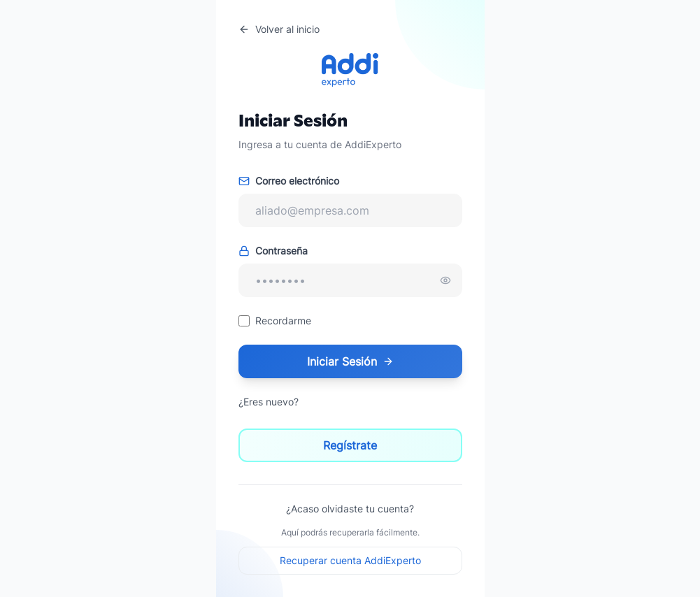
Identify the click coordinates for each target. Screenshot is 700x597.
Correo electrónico (289, 181)
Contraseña (273, 251)
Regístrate (350, 445)
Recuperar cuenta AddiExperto (350, 560)
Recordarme (283, 321)
